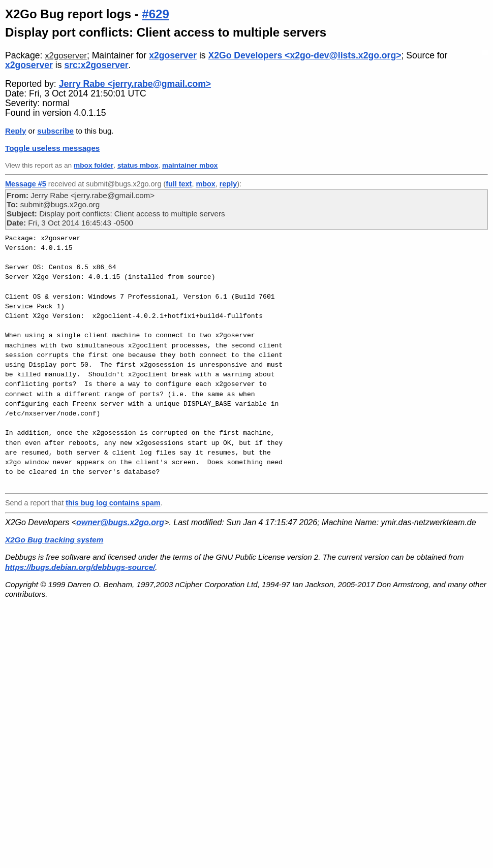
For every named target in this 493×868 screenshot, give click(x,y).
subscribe (55, 131)
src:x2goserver (96, 65)
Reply (16, 131)
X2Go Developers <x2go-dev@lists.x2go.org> (305, 55)
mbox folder (94, 165)
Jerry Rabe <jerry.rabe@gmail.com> (135, 84)
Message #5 (26, 184)
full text (179, 184)
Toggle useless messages (52, 148)
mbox (205, 184)
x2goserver (66, 56)
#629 (155, 14)
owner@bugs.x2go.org (120, 522)
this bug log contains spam (113, 503)
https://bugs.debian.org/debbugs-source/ (80, 567)
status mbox (138, 165)
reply (228, 184)
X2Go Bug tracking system (54, 540)
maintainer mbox (190, 165)
